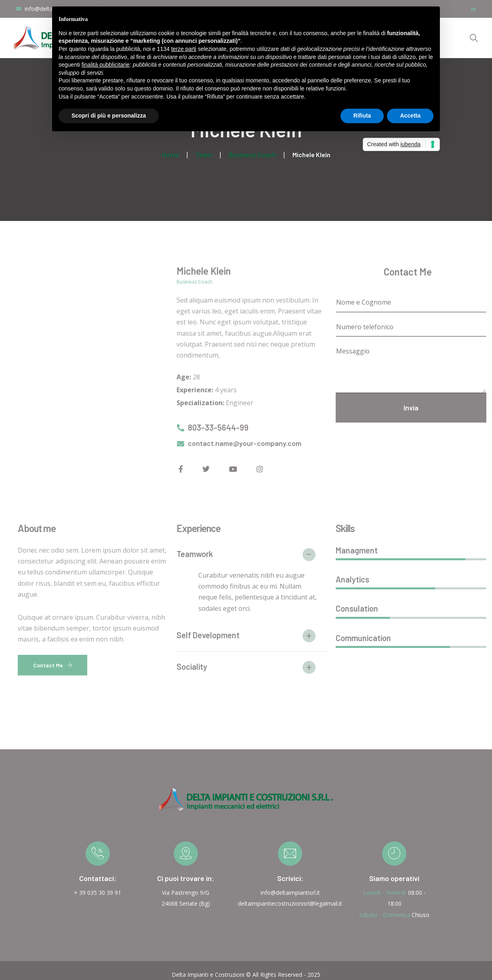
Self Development (208, 635)
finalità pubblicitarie (106, 65)
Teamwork (195, 554)
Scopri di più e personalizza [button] (109, 116)
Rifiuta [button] (362, 116)
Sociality (192, 667)
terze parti (184, 49)
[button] (252, 557)
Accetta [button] (410, 116)
